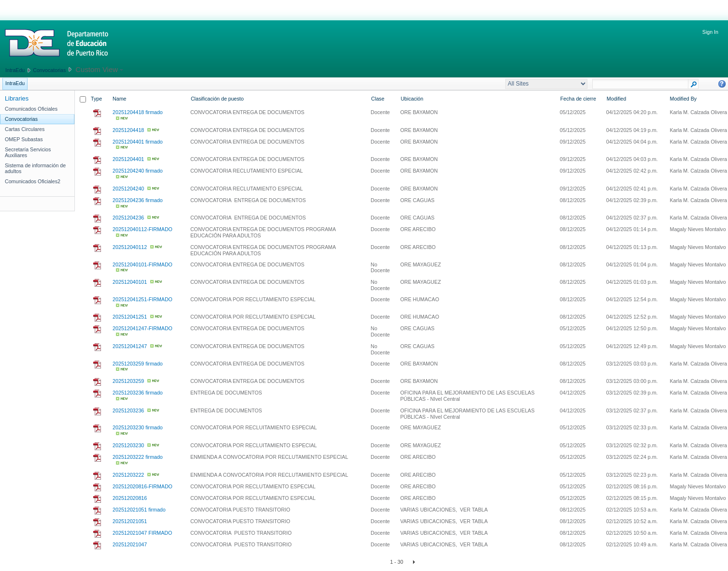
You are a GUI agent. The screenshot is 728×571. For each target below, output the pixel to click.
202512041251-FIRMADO (143, 299)
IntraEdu (15, 70)
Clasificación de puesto (217, 99)
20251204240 (128, 189)
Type (96, 99)
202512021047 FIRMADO (142, 533)
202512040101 (130, 282)
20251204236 (128, 218)
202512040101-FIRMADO (143, 264)
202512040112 (130, 247)
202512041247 (130, 346)
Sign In (710, 32)
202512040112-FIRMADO (143, 229)
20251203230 (128, 445)
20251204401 (128, 159)
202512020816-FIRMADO (143, 486)
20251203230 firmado (138, 427)
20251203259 (128, 381)
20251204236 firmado (138, 200)
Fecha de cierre (578, 99)
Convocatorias (49, 70)
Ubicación (412, 99)
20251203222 (128, 475)
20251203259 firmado (138, 364)
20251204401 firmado (138, 142)
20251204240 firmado (138, 171)
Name (119, 99)
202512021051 (130, 521)
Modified (616, 99)
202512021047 (130, 544)
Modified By (684, 99)
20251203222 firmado (138, 457)
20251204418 (128, 130)
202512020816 (130, 498)
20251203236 (128, 410)
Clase (378, 99)
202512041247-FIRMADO (143, 328)
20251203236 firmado (138, 393)
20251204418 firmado (138, 112)
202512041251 (130, 317)
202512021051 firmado (139, 510)
